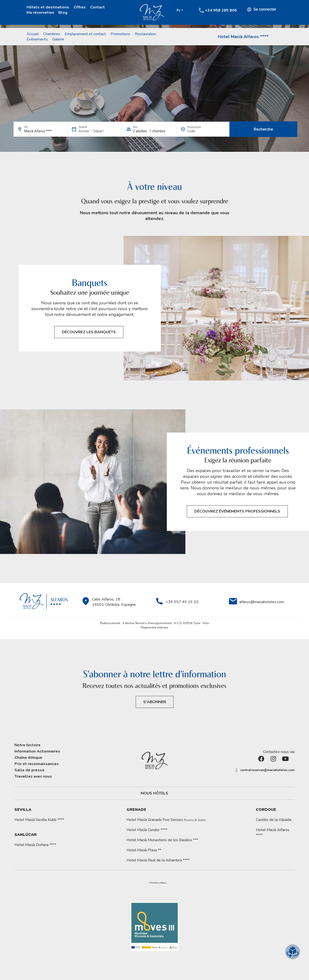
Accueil (33, 34)
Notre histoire (28, 745)
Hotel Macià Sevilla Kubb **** (39, 820)
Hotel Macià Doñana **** (35, 845)
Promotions (120, 34)
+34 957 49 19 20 (182, 602)
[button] (158, 883)
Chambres (52, 34)
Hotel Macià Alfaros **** (243, 37)
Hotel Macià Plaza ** (144, 850)
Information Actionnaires (37, 751)
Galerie (58, 39)
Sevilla (23, 810)
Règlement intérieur (155, 627)
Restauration (145, 34)
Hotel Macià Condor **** (147, 830)
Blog (63, 13)
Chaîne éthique (28, 758)
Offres (80, 7)
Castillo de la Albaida (274, 820)
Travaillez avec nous (33, 776)
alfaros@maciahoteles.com (262, 602)
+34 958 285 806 (221, 10)
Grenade (136, 810)
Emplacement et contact (85, 34)
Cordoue (266, 810)
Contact (98, 7)
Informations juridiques (158, 883)
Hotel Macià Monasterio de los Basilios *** (162, 840)
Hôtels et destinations (48, 7)
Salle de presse (29, 770)
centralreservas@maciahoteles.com (267, 770)
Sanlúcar (26, 835)
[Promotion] (199, 131)
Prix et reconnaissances (37, 764)
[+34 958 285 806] (201, 10)
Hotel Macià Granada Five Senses (166, 820)
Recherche (263, 129)
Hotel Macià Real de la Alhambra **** (158, 860)
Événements (37, 39)
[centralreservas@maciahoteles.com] (237, 770)
